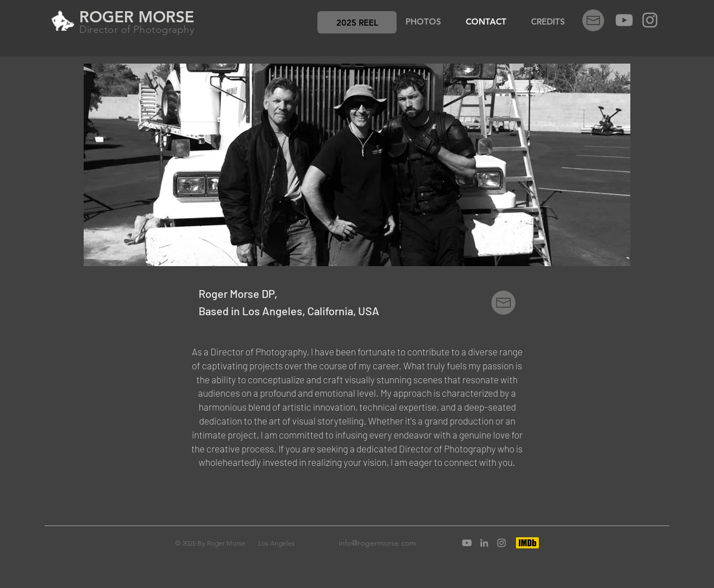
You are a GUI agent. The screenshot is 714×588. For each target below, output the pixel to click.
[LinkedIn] (484, 543)
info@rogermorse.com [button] (377, 543)
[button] (357, 22)
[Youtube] (624, 20)
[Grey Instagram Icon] (650, 20)
